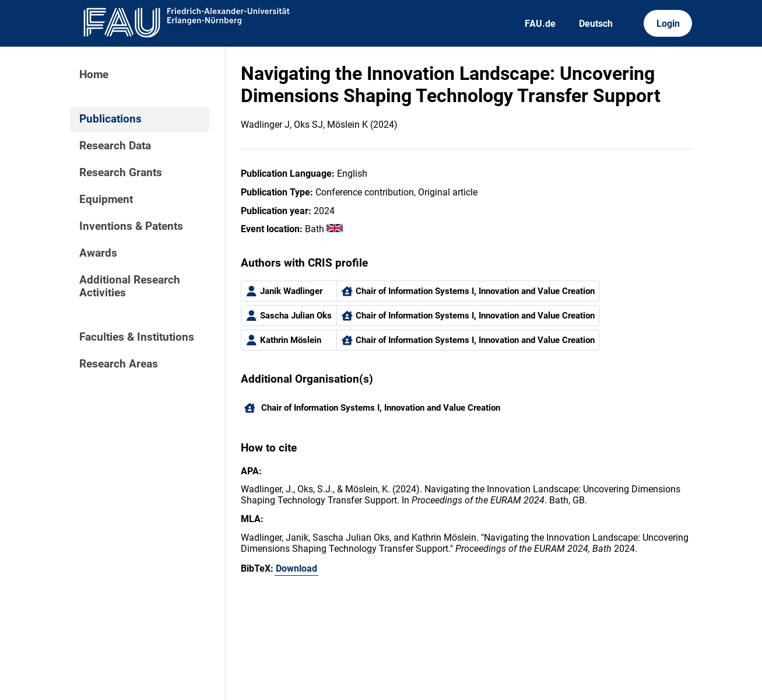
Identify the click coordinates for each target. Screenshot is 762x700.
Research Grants (121, 173)
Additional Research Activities (130, 286)
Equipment (106, 199)
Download (296, 568)
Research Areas (119, 364)
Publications (110, 119)
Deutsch (596, 24)
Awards (98, 253)
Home (94, 75)
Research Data (115, 146)
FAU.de (540, 24)
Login (668, 24)
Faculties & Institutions (137, 337)
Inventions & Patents (131, 226)
